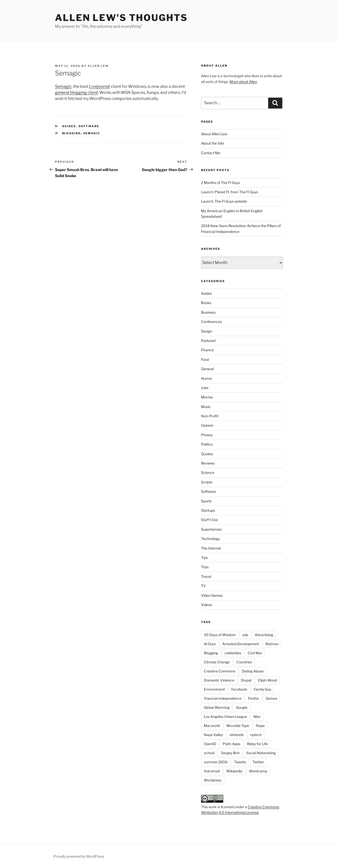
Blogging (72, 133)
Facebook (239, 689)
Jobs (205, 388)
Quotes (207, 454)
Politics (207, 444)
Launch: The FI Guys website (224, 201)
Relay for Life (257, 744)
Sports (206, 501)
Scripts (207, 482)
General (207, 369)
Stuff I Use (209, 520)
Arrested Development (241, 644)
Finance (207, 350)
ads (245, 635)
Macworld (212, 726)
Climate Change (217, 662)
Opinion (207, 425)
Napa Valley (213, 735)
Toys (205, 567)
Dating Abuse (253, 671)
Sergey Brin (230, 753)
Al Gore (210, 644)
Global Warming (217, 707)
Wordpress (213, 780)
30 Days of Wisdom (220, 635)
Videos (207, 605)
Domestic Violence (219, 680)
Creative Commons (220, 671)
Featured (208, 341)
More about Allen (243, 82)
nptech (256, 735)
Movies (207, 397)
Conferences (212, 322)
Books (206, 303)
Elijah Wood (267, 680)
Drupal (246, 680)
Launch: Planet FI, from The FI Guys (230, 192)
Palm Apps (232, 744)
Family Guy (262, 689)
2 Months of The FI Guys (220, 183)
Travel (206, 576)
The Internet (211, 548)
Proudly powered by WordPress (79, 856)
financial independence (223, 698)
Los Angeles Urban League (225, 716)
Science (208, 472)
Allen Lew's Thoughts (121, 18)
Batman (272, 644)
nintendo (237, 735)
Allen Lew (98, 66)
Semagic (63, 86)
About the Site (213, 143)
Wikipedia (234, 771)
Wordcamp (258, 771)
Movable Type (238, 726)
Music (206, 407)
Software (89, 126)
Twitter (258, 762)
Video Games (212, 595)
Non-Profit (210, 416)
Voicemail (212, 771)
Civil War (255, 653)
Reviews (208, 463)
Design (207, 331)
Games (271, 698)
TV (203, 586)
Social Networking (261, 753)
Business (208, 312)
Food (205, 359)
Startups (208, 510)
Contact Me (211, 153)
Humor (207, 378)
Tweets (240, 762)
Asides (69, 126)
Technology (210, 539)
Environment (214, 689)
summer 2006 (216, 762)
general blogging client (76, 92)
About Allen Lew (214, 134)
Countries (244, 662)
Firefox (253, 698)
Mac (257, 716)
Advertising (264, 635)
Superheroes (211, 529)
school (209, 753)
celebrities (233, 653)
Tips (204, 558)
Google (242, 707)
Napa (260, 726)
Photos (207, 435)
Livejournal (100, 86)
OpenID (210, 744)
